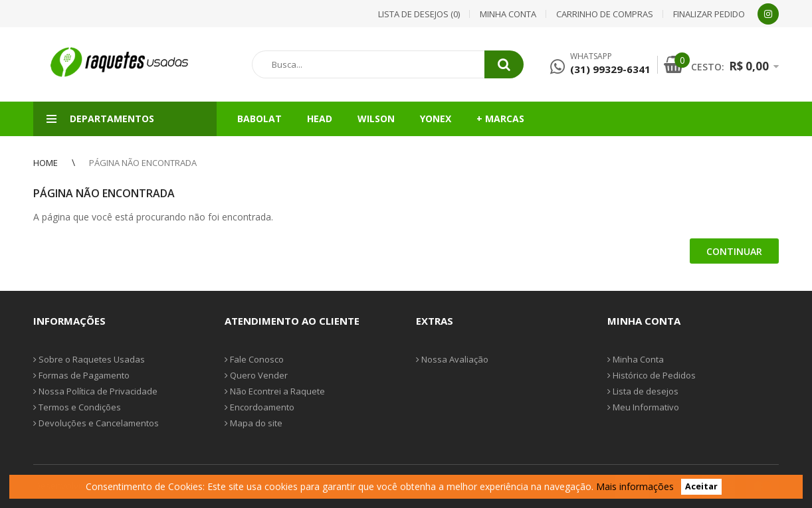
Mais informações (635, 486)
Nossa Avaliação (452, 359)
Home (46, 163)
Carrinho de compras (605, 14)
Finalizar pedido (709, 14)
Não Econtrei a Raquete (275, 391)
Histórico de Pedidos (652, 375)
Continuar (734, 251)
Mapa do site (254, 423)
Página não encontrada (143, 163)
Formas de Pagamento (81, 375)
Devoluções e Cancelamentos (96, 423)
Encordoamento (259, 407)
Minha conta (508, 14)
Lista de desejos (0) (419, 14)
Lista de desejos (643, 391)
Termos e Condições (77, 407)
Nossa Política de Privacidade (95, 391)
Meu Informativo (643, 407)
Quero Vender (256, 375)
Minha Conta (636, 359)
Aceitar (701, 487)
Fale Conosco (254, 359)
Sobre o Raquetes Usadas (89, 359)
